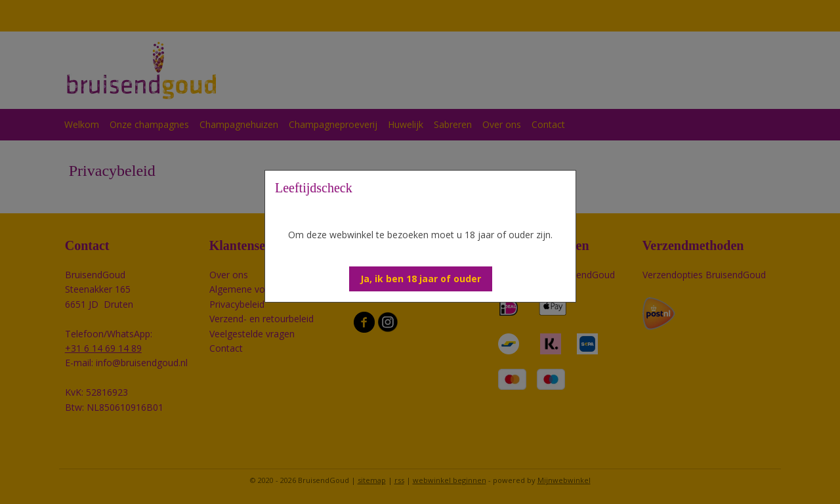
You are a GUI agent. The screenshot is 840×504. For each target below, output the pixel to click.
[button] (421, 279)
